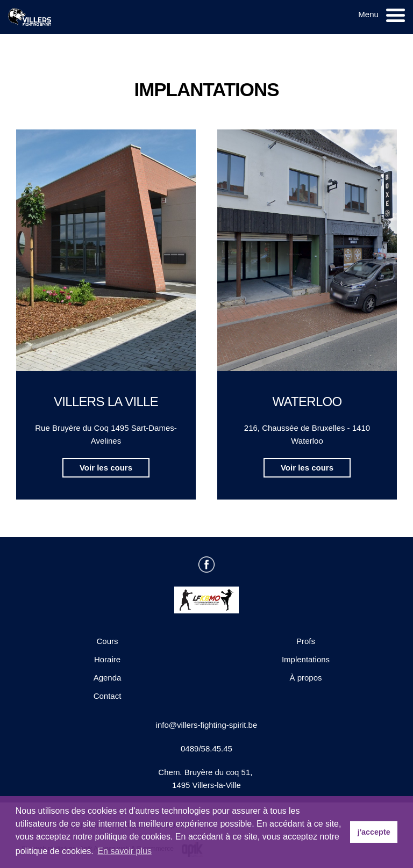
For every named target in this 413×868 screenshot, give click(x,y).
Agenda (108, 678)
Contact (108, 696)
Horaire (107, 659)
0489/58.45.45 (206, 748)
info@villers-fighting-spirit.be (207, 725)
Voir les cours (106, 468)
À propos (305, 678)
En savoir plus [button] (124, 851)
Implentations (306, 659)
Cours (107, 641)
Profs (306, 641)
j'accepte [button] (374, 832)
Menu (368, 14)
